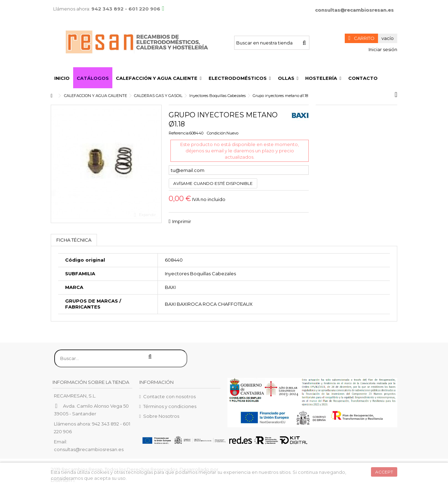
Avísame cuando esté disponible (213, 183)
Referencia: (179, 133)
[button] (159, 78)
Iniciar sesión (382, 49)
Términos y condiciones (170, 406)
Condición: (217, 133)
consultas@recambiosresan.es (354, 10)
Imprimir (182, 221)
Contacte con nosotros (169, 396)
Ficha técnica (74, 240)
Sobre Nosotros (161, 416)
